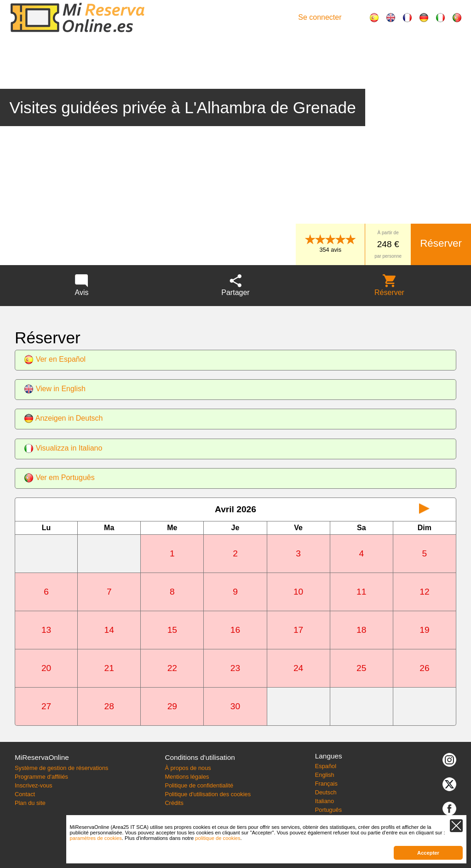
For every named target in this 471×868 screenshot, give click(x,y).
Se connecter (320, 17)
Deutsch (326, 792)
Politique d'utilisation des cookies (208, 794)
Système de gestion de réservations (61, 768)
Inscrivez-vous (34, 785)
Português (328, 810)
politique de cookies (218, 838)
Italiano (325, 801)
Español (326, 766)
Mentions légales (187, 777)
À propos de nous (188, 768)
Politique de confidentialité (199, 785)
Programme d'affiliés (41, 777)
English (325, 775)
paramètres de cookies (96, 838)
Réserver (441, 243)
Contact (25, 794)
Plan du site (30, 803)
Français (326, 784)
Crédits (174, 803)
